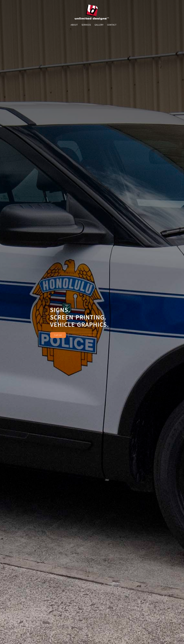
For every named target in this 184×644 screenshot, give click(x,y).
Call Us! (58, 335)
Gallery (99, 25)
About (74, 25)
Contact (112, 25)
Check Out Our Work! (83, 335)
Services (86, 25)
